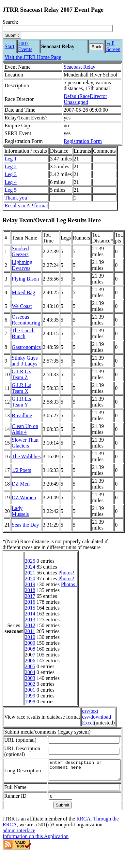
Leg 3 (11, 174)
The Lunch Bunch (23, 333)
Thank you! (17, 198)
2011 (30, 631)
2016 (30, 602)
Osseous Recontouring (26, 320)
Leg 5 (11, 190)
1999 (30, 696)
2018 (30, 590)
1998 (30, 702)
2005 (30, 666)
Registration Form (83, 141)
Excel (88, 723)
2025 (30, 561)
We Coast (22, 306)
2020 (30, 579)
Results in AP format (26, 206)
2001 (30, 690)
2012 (30, 625)
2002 (30, 684)
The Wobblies (26, 456)
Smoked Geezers (20, 251)
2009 (30, 643)
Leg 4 (11, 182)
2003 (30, 678)
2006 (30, 661)
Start (9, 46)
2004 (30, 672)
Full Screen (113, 46)
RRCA (84, 828)
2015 (30, 608)
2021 (30, 573)
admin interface (19, 840)
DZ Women (24, 497)
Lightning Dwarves (22, 265)
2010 (30, 637)
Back (97, 47)
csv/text (90, 711)
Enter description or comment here (81, 778)
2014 (30, 614)
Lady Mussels (20, 511)
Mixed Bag (23, 292)
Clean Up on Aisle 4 (25, 429)
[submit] (12, 35)
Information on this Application (36, 846)
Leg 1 (11, 159)
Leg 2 (11, 166)
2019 (30, 584)
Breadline (22, 415)
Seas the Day (25, 525)
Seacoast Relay (79, 67)
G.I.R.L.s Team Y (22, 402)
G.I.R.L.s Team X (22, 388)
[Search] (58, 28)
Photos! (66, 573)
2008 (30, 649)
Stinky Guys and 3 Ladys (25, 361)
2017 (30, 596)
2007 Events (25, 46)
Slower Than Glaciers (25, 443)
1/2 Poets (21, 470)
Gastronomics (26, 347)
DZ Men (21, 484)
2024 (30, 567)
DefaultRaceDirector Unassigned (85, 99)
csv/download (96, 717)
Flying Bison (25, 279)
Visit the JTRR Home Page (33, 57)
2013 (30, 620)
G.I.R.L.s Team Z (22, 374)
